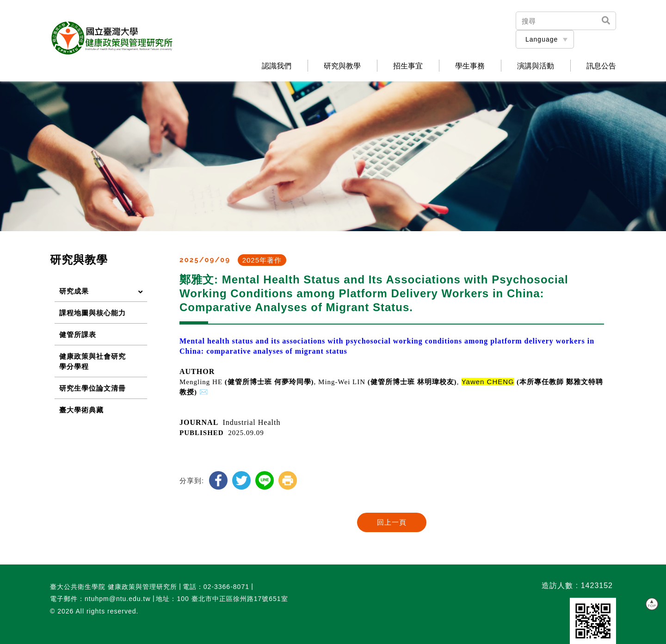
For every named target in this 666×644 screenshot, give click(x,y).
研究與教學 (342, 66)
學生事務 (470, 66)
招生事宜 (408, 66)
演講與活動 (536, 66)
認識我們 (277, 66)
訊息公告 (601, 66)
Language (542, 39)
